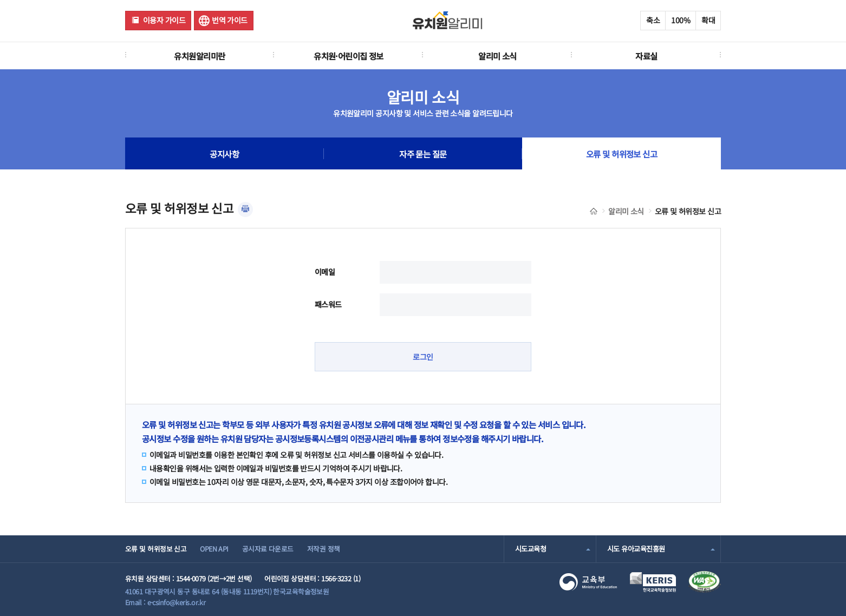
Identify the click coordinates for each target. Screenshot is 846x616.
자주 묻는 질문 (423, 154)
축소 (653, 20)
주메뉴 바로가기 (0, 0)
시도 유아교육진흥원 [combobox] (636, 549)
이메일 (325, 272)
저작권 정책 (324, 549)
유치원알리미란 (199, 56)
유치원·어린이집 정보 (349, 56)
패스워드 (328, 304)
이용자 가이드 (164, 20)
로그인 (423, 357)
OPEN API (214, 549)
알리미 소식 (497, 56)
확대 (708, 20)
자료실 (646, 56)
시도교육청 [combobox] (531, 549)
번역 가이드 (230, 20)
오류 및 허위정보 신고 (622, 154)
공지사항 (224, 154)
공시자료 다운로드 (268, 549)
